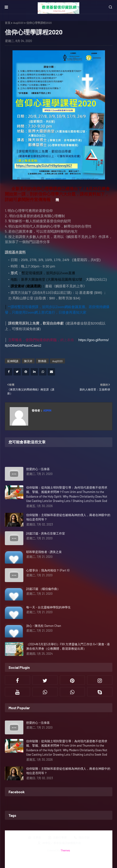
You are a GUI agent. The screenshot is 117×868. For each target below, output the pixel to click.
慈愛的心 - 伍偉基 (38, 469)
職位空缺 (82, 838)
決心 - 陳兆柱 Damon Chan (44, 626)
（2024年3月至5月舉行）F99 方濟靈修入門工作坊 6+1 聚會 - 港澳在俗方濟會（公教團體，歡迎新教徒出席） (68, 646)
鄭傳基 (42, 361)
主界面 (34, 838)
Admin (47, 410)
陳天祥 (28, 361)
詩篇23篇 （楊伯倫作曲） (43, 589)
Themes (65, 850)
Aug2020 (18, 23)
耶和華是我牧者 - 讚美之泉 (44, 552)
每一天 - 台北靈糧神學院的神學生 (48, 607)
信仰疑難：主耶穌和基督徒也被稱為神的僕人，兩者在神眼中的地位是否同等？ (68, 517)
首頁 (8, 23)
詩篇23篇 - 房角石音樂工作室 (46, 533)
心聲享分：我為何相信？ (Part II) (48, 570)
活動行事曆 (57, 838)
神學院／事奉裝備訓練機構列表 (59, 843)
